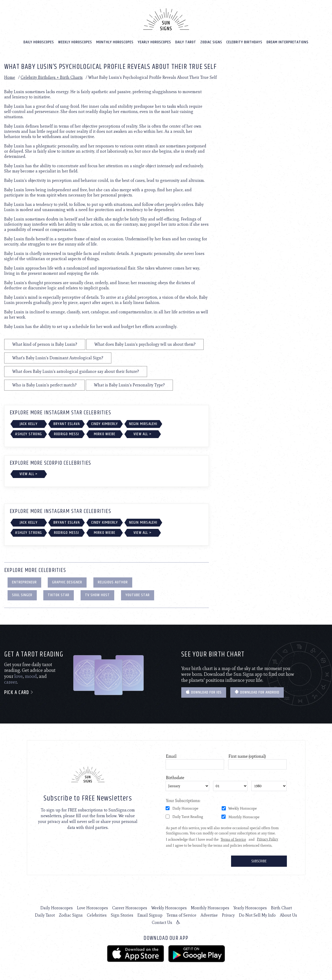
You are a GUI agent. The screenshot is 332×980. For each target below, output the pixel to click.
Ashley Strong (29, 434)
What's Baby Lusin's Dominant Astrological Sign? (58, 358)
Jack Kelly (29, 424)
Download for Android (257, 692)
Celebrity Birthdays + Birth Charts (52, 77)
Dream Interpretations (288, 42)
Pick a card (19, 693)
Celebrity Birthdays (244, 42)
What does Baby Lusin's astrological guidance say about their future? (76, 371)
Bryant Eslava (67, 424)
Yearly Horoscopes (154, 42)
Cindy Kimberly (105, 424)
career (11, 682)
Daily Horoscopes (39, 42)
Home (10, 77)
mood (31, 676)
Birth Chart (281, 908)
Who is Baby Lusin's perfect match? (44, 385)
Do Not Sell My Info (257, 915)
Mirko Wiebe (105, 434)
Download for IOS (204, 692)
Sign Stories (122, 915)
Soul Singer (22, 595)
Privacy (228, 915)
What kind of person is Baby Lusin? (45, 344)
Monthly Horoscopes (115, 42)
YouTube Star (138, 595)
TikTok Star (59, 595)
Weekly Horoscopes (75, 42)
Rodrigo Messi (67, 434)
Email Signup (150, 915)
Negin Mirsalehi (143, 424)
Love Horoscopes (92, 908)
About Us (288, 915)
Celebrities (97, 915)
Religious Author (113, 582)
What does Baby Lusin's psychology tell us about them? (145, 344)
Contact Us (162, 922)
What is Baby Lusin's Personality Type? (129, 385)
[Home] (166, 19)
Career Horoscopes (130, 908)
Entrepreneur (24, 582)
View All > (143, 434)
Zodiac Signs (211, 42)
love (19, 676)
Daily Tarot (186, 42)
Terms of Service (182, 915)
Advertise (209, 915)
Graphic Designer (67, 582)
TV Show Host (97, 595)
